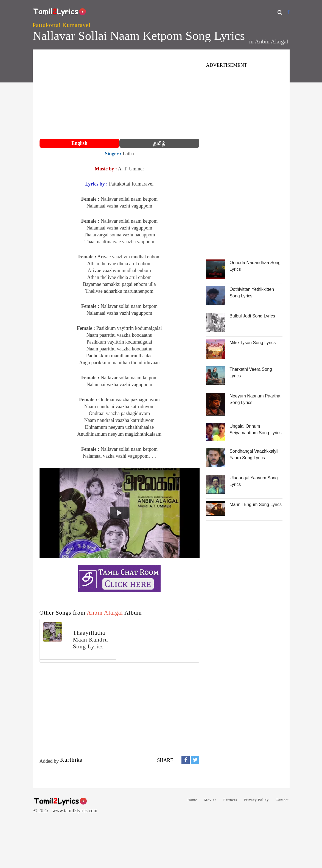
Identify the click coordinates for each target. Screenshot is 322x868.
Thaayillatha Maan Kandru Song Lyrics (91, 640)
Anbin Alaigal (271, 42)
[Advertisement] (120, 95)
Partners (230, 800)
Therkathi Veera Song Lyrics (251, 373)
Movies (210, 800)
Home (192, 800)
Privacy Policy (256, 800)
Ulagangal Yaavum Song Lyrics (254, 481)
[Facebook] (288, 12)
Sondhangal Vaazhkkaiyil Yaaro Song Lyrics (254, 454)
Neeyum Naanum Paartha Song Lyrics (255, 399)
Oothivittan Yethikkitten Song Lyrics (252, 293)
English (79, 143)
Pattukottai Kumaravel (62, 25)
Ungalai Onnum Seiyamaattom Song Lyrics (256, 429)
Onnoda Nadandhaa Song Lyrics (255, 266)
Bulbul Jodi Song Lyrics (252, 316)
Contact (282, 800)
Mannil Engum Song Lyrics (256, 505)
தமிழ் (159, 143)
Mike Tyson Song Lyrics (253, 343)
